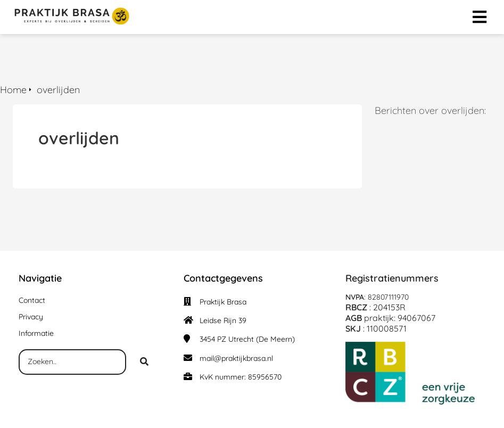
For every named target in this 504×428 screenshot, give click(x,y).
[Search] (144, 362)
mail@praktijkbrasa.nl (236, 358)
